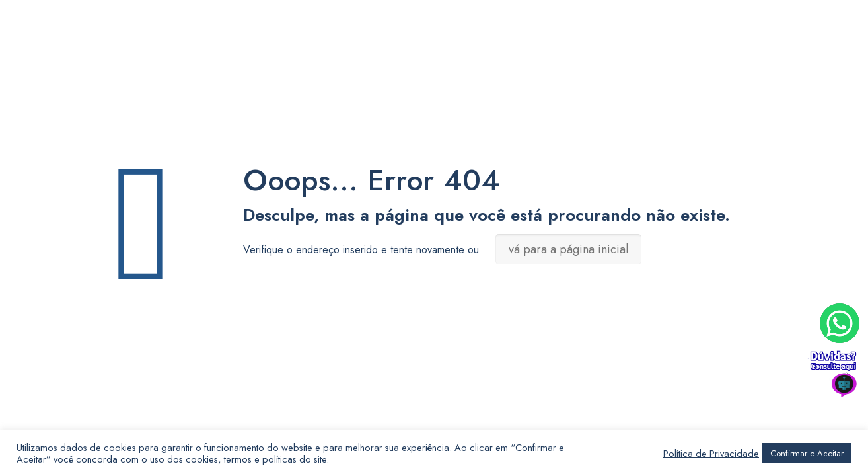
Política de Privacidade (711, 454)
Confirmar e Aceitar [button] (807, 453)
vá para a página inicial (568, 249)
